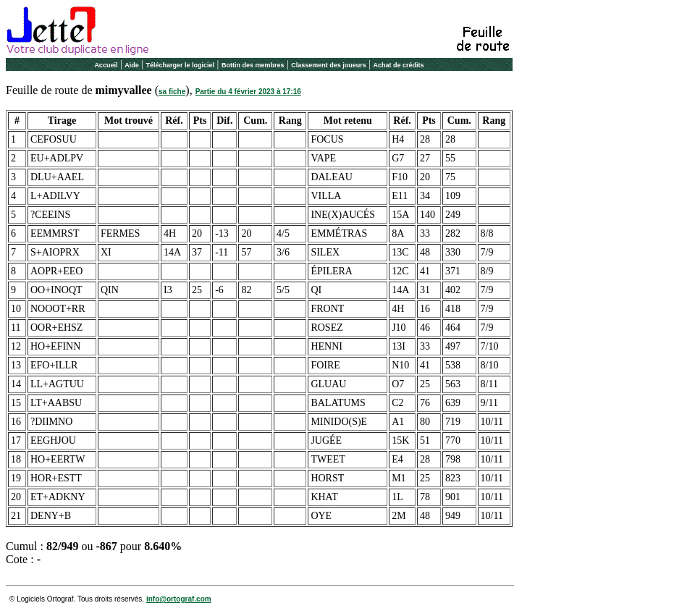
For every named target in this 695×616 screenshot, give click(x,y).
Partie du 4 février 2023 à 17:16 (248, 92)
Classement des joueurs (329, 65)
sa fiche (172, 92)
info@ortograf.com (179, 599)
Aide (132, 65)
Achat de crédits (399, 65)
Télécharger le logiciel (181, 65)
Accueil (106, 65)
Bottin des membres (253, 65)
